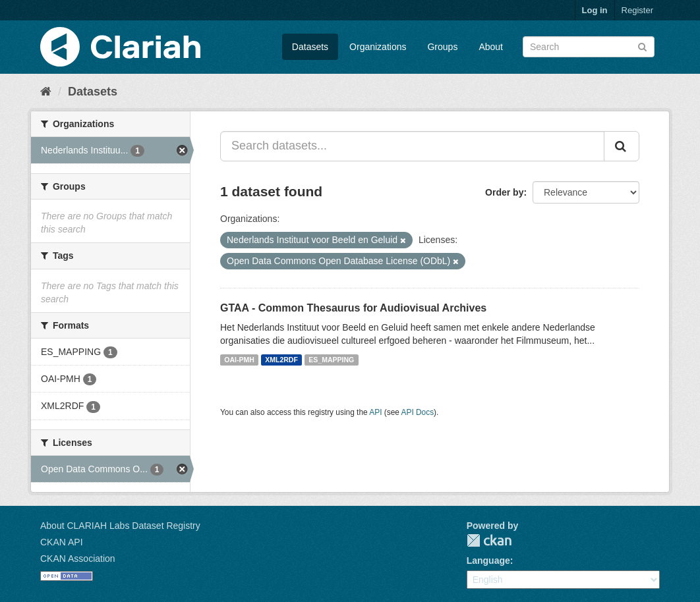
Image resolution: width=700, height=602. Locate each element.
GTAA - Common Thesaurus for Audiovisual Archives (353, 308)
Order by (504, 192)
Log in (595, 10)
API (375, 412)
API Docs (418, 412)
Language (488, 561)
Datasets (310, 47)
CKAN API (62, 542)
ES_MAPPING (331, 360)
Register (637, 10)
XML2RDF (281, 360)
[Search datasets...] (412, 146)
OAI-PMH (239, 360)
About (491, 47)
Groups (442, 47)
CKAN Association (78, 559)
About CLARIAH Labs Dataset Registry (120, 526)
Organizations (378, 47)
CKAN (489, 540)
